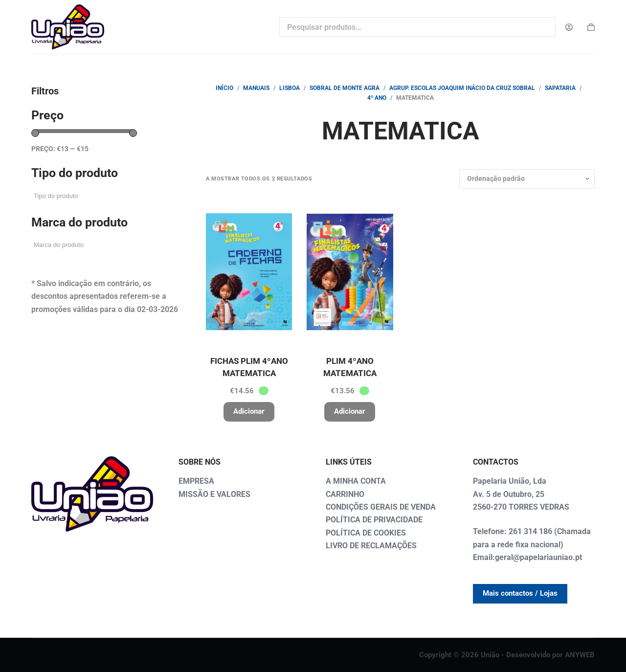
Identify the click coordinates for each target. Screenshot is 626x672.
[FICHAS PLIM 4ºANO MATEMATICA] (249, 272)
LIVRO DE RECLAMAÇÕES (371, 546)
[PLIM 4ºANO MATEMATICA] (350, 272)
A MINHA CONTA (356, 481)
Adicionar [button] (249, 411)
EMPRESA (196, 481)
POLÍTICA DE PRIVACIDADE (374, 520)
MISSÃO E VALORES (214, 494)
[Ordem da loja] (527, 179)
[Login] (569, 27)
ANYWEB (580, 655)
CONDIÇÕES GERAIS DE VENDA (381, 507)
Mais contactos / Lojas (520, 593)
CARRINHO (345, 494)
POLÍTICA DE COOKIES (366, 533)
